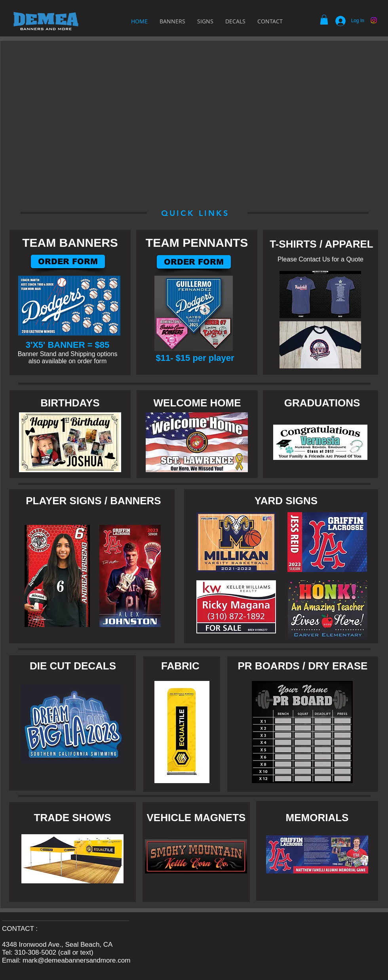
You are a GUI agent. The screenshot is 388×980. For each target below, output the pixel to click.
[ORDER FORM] (194, 262)
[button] (324, 20)
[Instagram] (374, 20)
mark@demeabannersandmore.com (76, 960)
